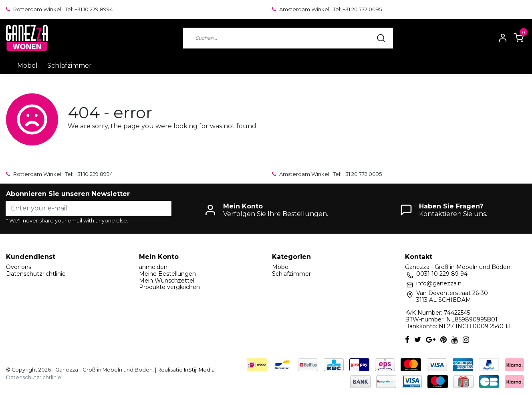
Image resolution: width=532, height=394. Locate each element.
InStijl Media (199, 370)
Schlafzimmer (70, 66)
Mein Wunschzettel (167, 281)
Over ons (19, 267)
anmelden (153, 267)
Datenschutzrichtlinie (36, 274)
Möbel (27, 66)
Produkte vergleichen (169, 287)
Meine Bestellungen (167, 274)
